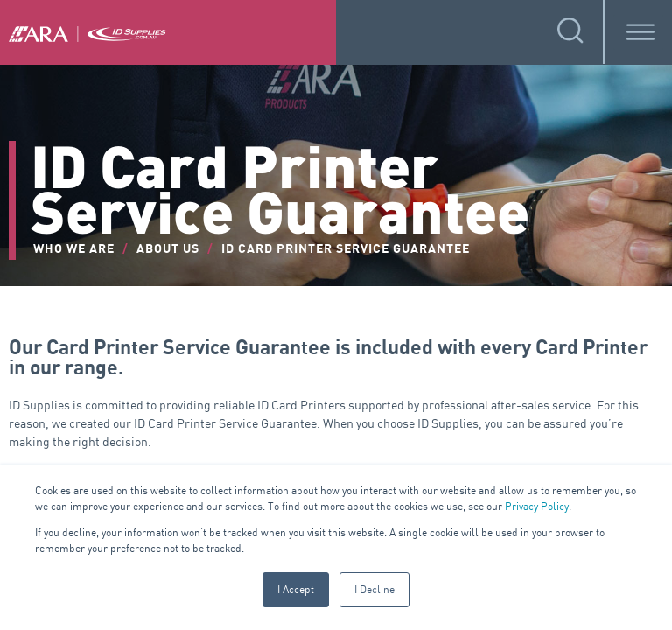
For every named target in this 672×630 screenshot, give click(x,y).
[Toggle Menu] (640, 32)
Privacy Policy (537, 506)
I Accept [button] (296, 589)
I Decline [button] (374, 589)
